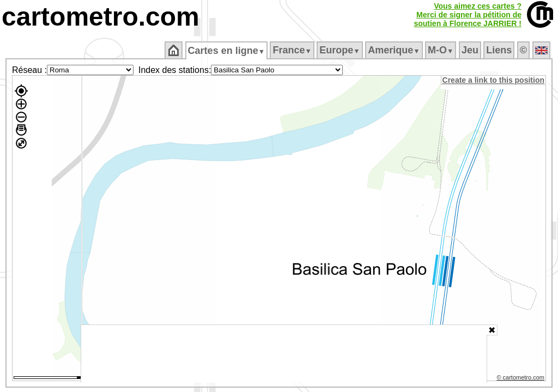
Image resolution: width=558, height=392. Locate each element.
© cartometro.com (521, 379)
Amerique (395, 50)
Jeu (471, 50)
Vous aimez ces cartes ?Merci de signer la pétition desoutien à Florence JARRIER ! (468, 15)
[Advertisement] (284, 354)
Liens (500, 50)
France (293, 50)
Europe (341, 50)
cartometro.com (101, 17)
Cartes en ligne (227, 51)
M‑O (442, 50)
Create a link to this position (494, 80)
